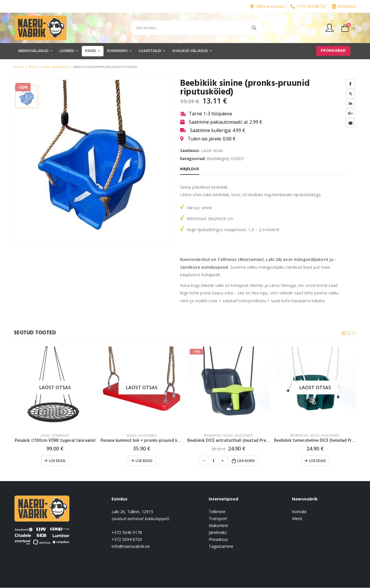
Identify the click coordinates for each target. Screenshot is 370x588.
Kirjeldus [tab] (190, 169)
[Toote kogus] (213, 461)
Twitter (350, 94)
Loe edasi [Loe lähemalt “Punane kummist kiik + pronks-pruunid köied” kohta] (144, 461)
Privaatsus (218, 540)
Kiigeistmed (148, 435)
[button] (344, 333)
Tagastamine (221, 547)
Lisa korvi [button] (246, 461)
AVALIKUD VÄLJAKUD (190, 51)
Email (350, 123)
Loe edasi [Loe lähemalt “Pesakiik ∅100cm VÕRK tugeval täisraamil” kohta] (57, 461)
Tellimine (217, 512)
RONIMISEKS (118, 51)
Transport (218, 519)
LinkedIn (350, 103)
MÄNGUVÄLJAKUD (33, 51)
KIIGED (91, 51)
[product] (55, 387)
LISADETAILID (150, 51)
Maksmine (218, 526)
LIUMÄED (67, 51)
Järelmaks (218, 533)
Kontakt (299, 512)
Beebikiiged (218, 158)
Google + (350, 113)
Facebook (350, 84)
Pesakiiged (61, 435)
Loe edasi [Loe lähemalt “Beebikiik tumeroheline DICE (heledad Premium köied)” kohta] (317, 461)
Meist (297, 519)
